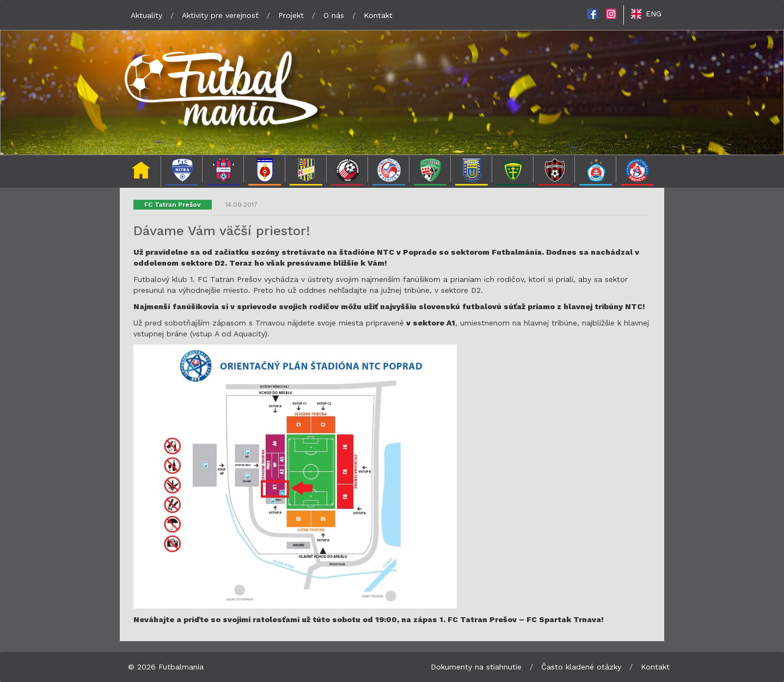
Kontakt (378, 15)
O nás (334, 15)
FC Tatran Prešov (173, 205)
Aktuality (146, 15)
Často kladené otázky (581, 667)
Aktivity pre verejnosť (220, 15)
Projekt (291, 15)
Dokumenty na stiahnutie (476, 667)
